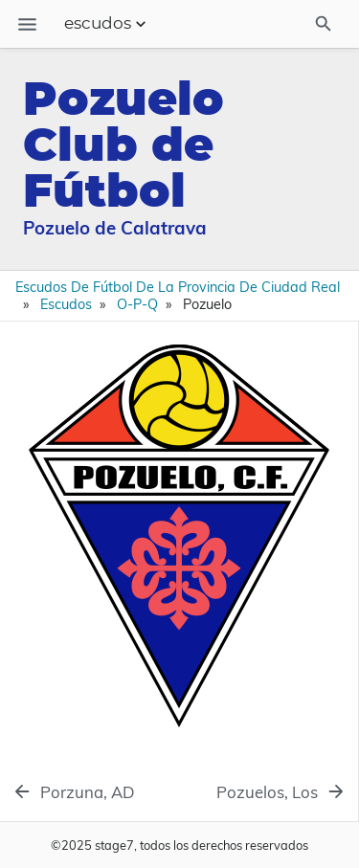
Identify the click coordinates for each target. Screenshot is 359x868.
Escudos (66, 304)
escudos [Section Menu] (107, 24)
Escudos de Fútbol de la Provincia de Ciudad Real (178, 287)
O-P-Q (137, 304)
